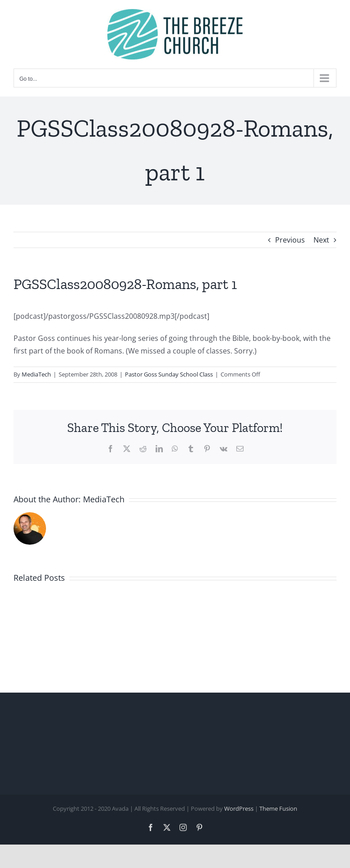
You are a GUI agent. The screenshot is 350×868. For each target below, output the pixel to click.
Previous (290, 240)
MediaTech (36, 374)
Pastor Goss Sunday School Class (169, 374)
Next (321, 240)
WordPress (239, 808)
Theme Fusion (278, 808)
